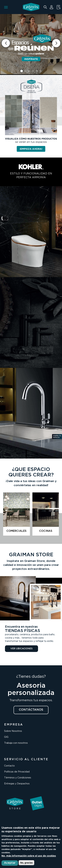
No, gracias (26, 863)
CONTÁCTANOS (31, 710)
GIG (6, 737)
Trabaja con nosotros (16, 743)
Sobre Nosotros (13, 731)
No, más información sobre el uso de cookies (29, 856)
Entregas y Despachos (17, 784)
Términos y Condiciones (18, 778)
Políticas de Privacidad (17, 772)
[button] (56, 43)
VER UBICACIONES (21, 649)
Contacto (9, 766)
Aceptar (10, 863)
